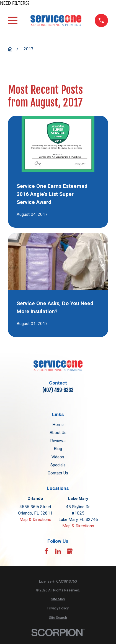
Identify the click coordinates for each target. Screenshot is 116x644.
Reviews (58, 441)
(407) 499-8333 (58, 390)
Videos (58, 457)
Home (58, 425)
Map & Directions (35, 520)
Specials (58, 465)
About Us (58, 433)
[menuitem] (58, 599)
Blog (58, 449)
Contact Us (58, 473)
